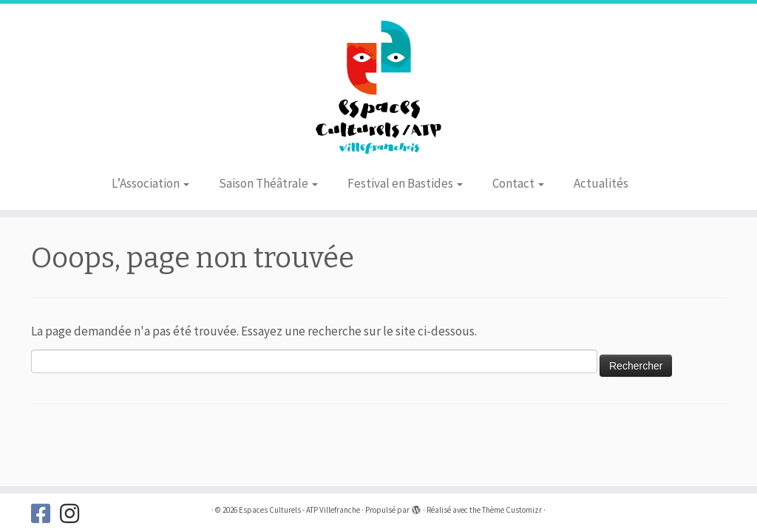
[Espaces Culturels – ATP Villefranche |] (378, 85)
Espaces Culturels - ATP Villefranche (299, 510)
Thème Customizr (512, 510)
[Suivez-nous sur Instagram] (74, 514)
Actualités (601, 183)
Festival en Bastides (405, 183)
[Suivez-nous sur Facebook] (45, 514)
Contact (518, 183)
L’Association (150, 183)
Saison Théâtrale (268, 183)
